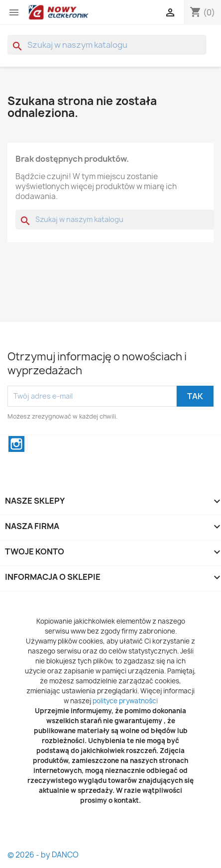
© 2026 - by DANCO (43, 855)
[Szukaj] (107, 45)
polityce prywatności (125, 701)
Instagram (16, 444)
